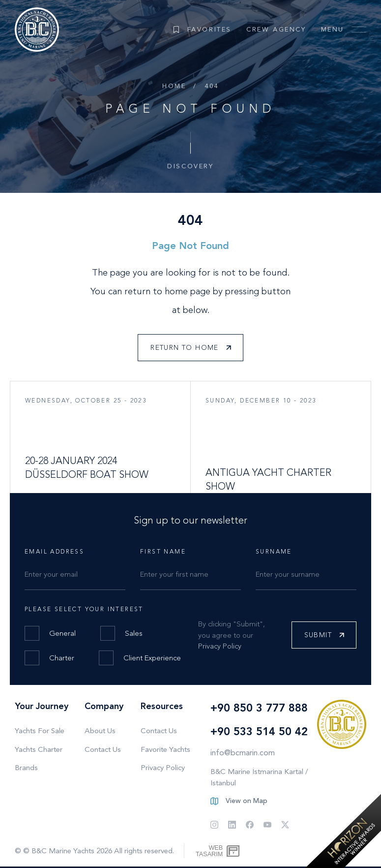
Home (174, 86)
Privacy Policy (220, 646)
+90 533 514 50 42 (259, 731)
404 (212, 86)
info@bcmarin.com (243, 753)
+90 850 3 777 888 (259, 708)
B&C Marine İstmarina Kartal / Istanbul (259, 777)
